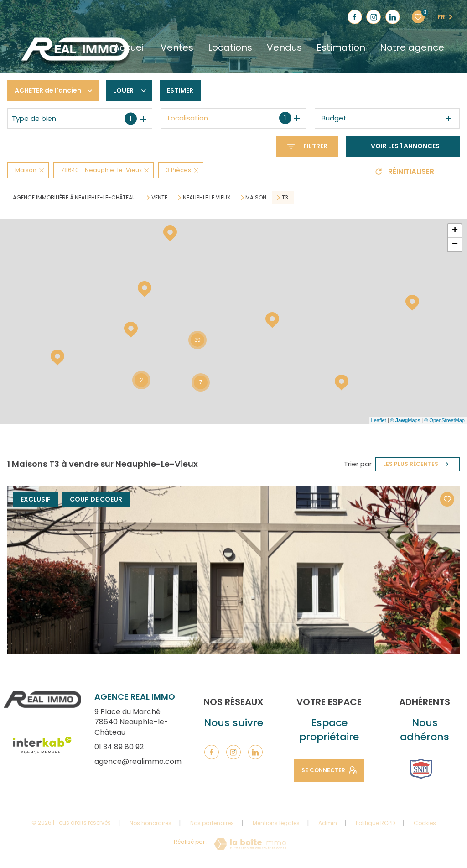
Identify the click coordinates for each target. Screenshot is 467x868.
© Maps (405, 420)
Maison (256, 198)
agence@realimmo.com (138, 761)
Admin (328, 823)
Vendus (284, 47)
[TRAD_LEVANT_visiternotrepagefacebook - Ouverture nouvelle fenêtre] (355, 17)
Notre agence (412, 47)
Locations (230, 47)
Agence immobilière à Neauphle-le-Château (74, 197)
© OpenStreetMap (444, 420)
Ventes (177, 47)
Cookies (425, 823)
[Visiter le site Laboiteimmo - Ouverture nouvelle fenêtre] (250, 844)
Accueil (130, 47)
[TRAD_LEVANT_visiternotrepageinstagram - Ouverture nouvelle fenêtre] (374, 17)
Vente (159, 198)
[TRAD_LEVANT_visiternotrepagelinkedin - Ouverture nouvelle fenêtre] (393, 17)
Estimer (180, 90)
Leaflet (379, 420)
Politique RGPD (375, 823)
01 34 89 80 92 (119, 747)
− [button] (455, 245)
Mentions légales (276, 823)
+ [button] (455, 231)
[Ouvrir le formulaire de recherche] (307, 146)
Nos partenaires (212, 823)
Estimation (341, 47)
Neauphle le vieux (207, 198)
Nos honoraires (150, 823)
